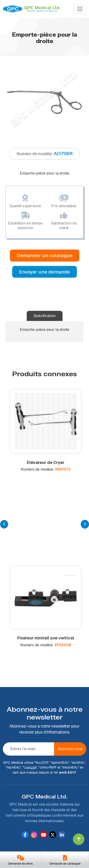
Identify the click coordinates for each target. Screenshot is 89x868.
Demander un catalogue (45, 255)
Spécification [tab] (45, 316)
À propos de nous (20, 776)
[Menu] (80, 9)
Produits (12, 783)
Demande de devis (20, 864)
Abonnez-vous (70, 658)
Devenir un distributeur (25, 796)
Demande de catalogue (65, 864)
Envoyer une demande (44, 272)
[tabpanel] (44, 100)
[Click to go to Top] (79, 839)
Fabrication (15, 790)
